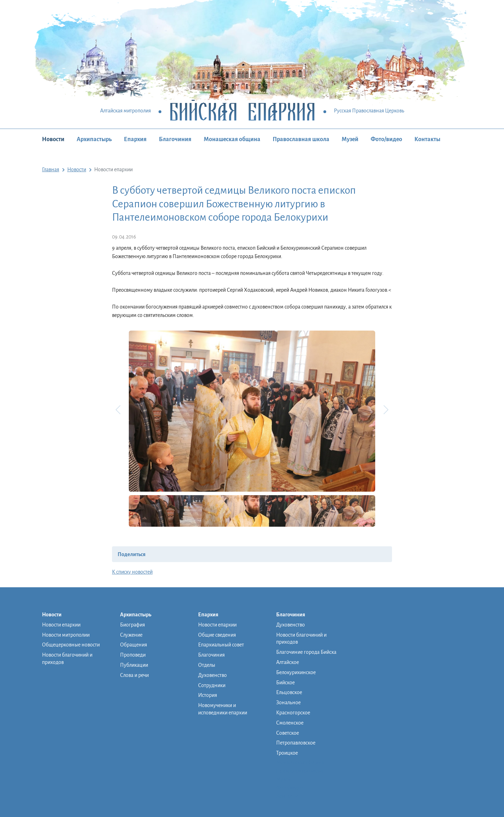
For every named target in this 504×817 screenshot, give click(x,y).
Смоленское (290, 723)
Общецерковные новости (71, 645)
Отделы (207, 665)
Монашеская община (232, 139)
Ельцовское (289, 692)
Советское (288, 733)
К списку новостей (132, 572)
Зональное (288, 702)
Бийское (285, 683)
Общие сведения (217, 635)
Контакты (427, 139)
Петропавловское (296, 743)
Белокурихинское (296, 672)
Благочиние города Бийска (306, 652)
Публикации (134, 665)
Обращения (134, 645)
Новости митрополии (66, 635)
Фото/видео (386, 139)
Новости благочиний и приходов (67, 659)
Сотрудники (212, 685)
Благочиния (175, 139)
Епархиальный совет (221, 645)
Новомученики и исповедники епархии (223, 709)
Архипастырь (94, 139)
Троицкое (287, 753)
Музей (350, 139)
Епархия (135, 139)
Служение (131, 635)
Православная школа (301, 139)
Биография (132, 625)
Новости (53, 139)
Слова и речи (134, 675)
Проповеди (133, 655)
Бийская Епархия (242, 111)
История (208, 695)
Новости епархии (61, 625)
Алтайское (288, 662)
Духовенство (212, 675)
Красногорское (293, 713)
